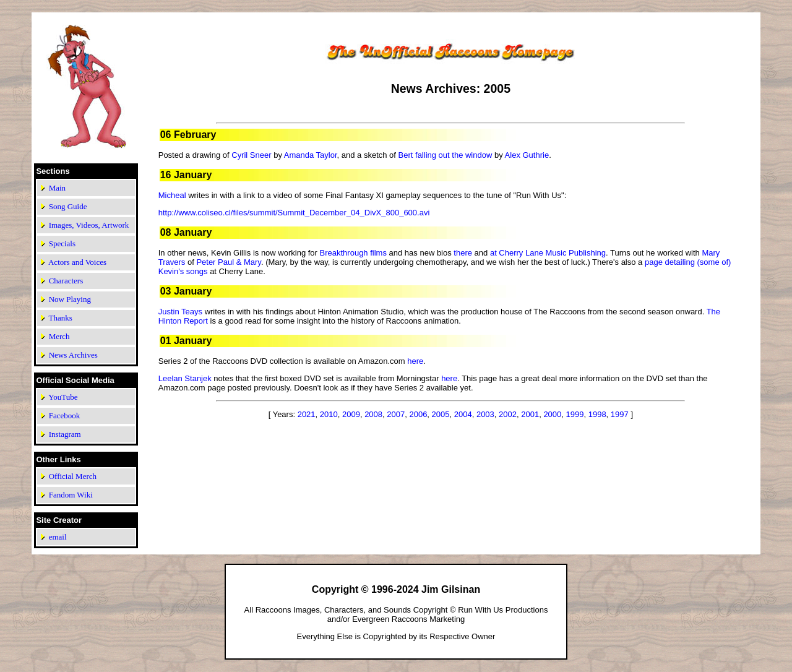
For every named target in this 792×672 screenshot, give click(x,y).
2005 (441, 414)
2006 (418, 414)
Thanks (60, 318)
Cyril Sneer (251, 155)
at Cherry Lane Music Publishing (548, 253)
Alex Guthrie (527, 155)
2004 (463, 414)
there (463, 253)
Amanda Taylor (311, 155)
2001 (530, 414)
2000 (552, 414)
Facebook (65, 416)
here (415, 361)
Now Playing (70, 299)
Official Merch (73, 476)
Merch (59, 336)
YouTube (63, 397)
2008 (373, 414)
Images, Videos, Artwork (89, 225)
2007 (396, 414)
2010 (329, 414)
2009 (351, 414)
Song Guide (68, 206)
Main (57, 188)
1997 (620, 414)
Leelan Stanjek (185, 378)
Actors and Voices (77, 262)
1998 (597, 414)
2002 (508, 414)
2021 (307, 414)
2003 (485, 414)
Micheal (172, 195)
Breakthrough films (353, 253)
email (58, 537)
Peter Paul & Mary (229, 262)
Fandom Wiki (71, 495)
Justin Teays (180, 312)
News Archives (73, 355)
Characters (66, 281)
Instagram (65, 434)
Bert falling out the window (445, 155)
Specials (62, 243)
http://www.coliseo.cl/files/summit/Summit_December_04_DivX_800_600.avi (294, 213)
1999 (575, 414)
